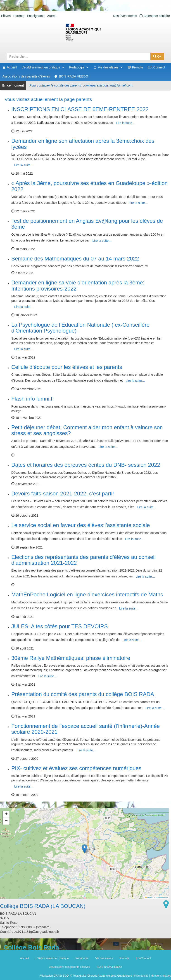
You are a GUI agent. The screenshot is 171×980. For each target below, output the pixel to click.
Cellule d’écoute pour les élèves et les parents (67, 367)
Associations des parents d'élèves (26, 76)
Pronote (138, 67)
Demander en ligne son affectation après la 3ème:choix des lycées (83, 144)
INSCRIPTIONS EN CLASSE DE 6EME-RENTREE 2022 (80, 109)
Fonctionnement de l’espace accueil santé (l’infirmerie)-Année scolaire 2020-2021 (85, 729)
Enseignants (36, 16)
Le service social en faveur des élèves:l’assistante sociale (81, 525)
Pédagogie (79, 67)
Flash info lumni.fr (33, 399)
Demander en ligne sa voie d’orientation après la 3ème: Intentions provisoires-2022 (78, 285)
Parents (19, 16)
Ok (157, 56)
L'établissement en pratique (43, 67)
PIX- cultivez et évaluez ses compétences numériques (76, 768)
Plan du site (141, 976)
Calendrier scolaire (155, 16)
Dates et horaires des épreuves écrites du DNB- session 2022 (86, 465)
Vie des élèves (110, 67)
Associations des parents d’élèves (70, 967)
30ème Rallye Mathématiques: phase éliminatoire (71, 658)
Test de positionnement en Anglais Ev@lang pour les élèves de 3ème (87, 224)
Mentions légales (161, 976)
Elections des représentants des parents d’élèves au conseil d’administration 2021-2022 (83, 560)
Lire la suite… (126, 123)
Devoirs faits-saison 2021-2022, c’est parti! (63, 494)
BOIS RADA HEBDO (73, 76)
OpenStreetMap (162, 897)
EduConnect (156, 67)
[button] (84, 849)
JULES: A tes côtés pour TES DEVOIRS (59, 626)
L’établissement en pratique (52, 958)
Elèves (6, 16)
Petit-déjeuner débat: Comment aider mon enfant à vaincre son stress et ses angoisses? (87, 430)
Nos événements (125, 16)
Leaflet (149, 897)
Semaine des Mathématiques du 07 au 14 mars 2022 (75, 259)
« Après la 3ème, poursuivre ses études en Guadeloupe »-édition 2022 (89, 186)
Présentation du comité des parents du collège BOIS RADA (83, 694)
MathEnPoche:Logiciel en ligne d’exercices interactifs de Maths (87, 594)
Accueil (12, 67)
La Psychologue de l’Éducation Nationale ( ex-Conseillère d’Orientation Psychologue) (80, 328)
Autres (52, 16)
